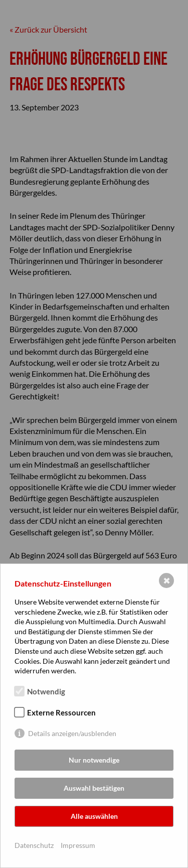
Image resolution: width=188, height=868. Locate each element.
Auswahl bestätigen (94, 788)
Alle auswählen (94, 816)
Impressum (78, 845)
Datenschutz (34, 845)
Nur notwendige (94, 760)
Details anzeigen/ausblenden (72, 733)
